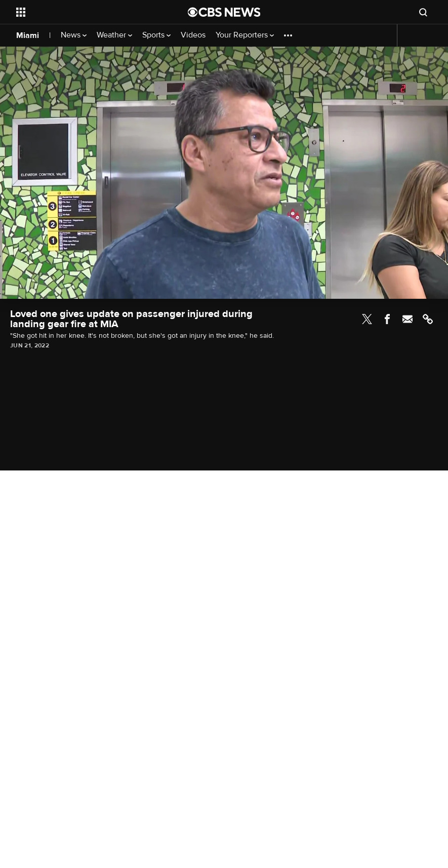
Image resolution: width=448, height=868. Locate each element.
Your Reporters (245, 35)
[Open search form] (423, 12)
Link (428, 319)
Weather (114, 35)
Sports (156, 35)
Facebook (387, 319)
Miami (28, 35)
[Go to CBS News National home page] (224, 12)
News (74, 35)
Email (408, 319)
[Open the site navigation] (86, 12)
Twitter (367, 319)
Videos (193, 35)
